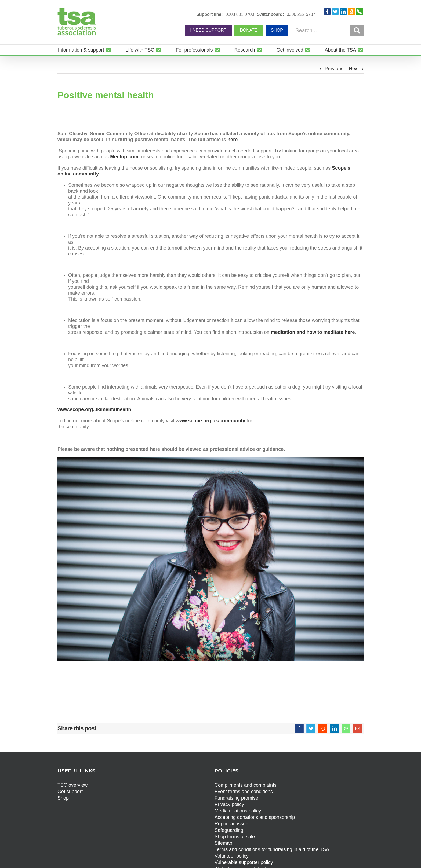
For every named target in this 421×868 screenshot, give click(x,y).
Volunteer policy (232, 856)
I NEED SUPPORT (208, 30)
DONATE (248, 30)
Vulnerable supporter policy (244, 862)
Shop (63, 798)
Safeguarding (229, 830)
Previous (334, 69)
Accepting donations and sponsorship (255, 817)
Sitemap (223, 843)
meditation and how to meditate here (313, 332)
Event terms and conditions (244, 792)
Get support (70, 792)
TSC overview (72, 785)
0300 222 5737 (301, 14)
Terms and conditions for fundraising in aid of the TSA (272, 849)
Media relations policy (238, 811)
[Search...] (327, 30)
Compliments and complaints (246, 785)
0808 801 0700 (240, 14)
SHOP (277, 30)
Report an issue (231, 824)
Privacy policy (229, 804)
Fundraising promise (236, 798)
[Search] (357, 30)
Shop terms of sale (235, 837)
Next (354, 69)
